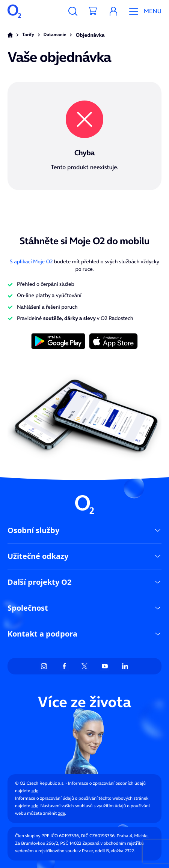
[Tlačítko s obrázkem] (58, 341)
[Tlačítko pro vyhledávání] (73, 11)
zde (35, 791)
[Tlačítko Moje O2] (113, 11)
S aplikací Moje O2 (31, 261)
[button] (113, 11)
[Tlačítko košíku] (93, 11)
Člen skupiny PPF (32, 836)
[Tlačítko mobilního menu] (143, 11)
